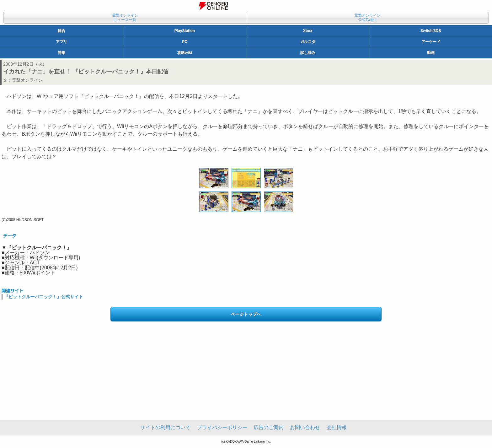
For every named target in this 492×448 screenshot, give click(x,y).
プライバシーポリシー (222, 427)
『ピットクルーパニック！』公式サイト (44, 297)
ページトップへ (246, 314)
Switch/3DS (431, 31)
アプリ (61, 42)
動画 (431, 53)
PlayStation (185, 31)
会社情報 (337, 427)
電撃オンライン (27, 80)
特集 (61, 53)
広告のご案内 (269, 427)
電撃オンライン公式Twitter (367, 18)
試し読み (308, 53)
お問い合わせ (305, 427)
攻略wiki (185, 53)
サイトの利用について (165, 427)
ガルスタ (308, 42)
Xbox (308, 31)
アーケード (431, 42)
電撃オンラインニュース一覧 (125, 18)
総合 (61, 31)
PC (185, 42)
